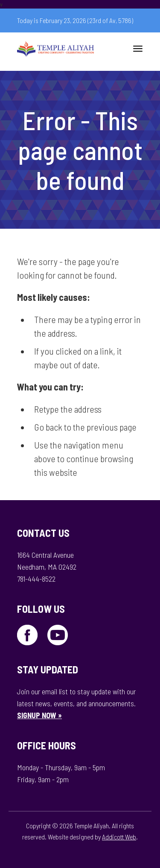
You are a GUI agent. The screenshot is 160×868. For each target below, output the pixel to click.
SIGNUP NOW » (39, 715)
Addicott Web (119, 837)
